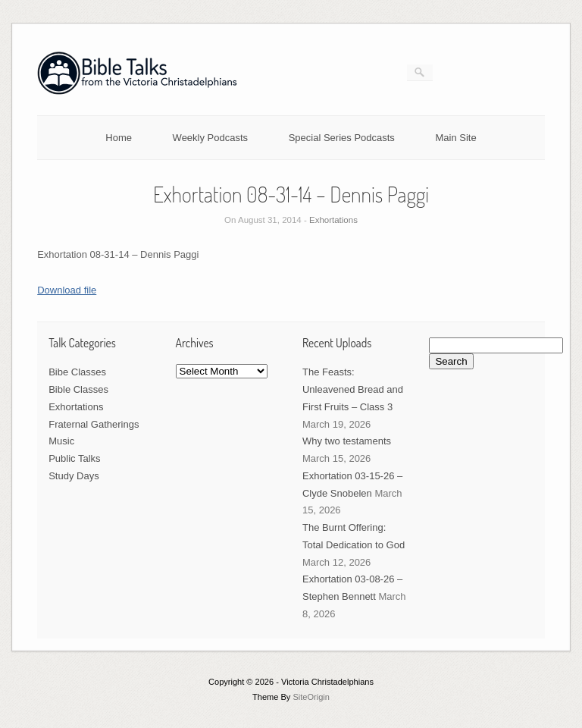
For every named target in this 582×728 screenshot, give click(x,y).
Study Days (74, 476)
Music (61, 441)
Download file (67, 290)
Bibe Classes (77, 372)
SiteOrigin (311, 697)
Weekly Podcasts (210, 138)
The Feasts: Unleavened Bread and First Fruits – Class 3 (353, 389)
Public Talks (74, 458)
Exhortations (333, 220)
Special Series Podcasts (342, 138)
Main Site (456, 138)
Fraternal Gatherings (94, 424)
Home (119, 138)
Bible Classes (78, 389)
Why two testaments (347, 441)
